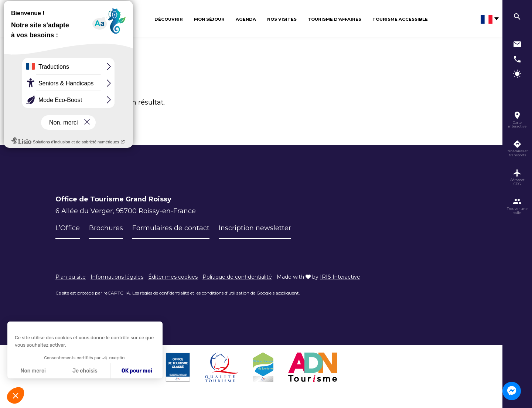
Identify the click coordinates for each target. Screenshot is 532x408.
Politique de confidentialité (237, 277)
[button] (16, 395)
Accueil (63, 67)
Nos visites (282, 19)
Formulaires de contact (171, 228)
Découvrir (169, 19)
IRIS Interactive (340, 277)
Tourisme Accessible (400, 19)
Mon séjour (209, 19)
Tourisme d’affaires (335, 19)
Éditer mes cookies (173, 277)
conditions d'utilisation (226, 293)
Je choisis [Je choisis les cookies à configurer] (85, 371)
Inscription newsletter (255, 228)
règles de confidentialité (165, 293)
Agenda (246, 19)
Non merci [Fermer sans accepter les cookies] (33, 371)
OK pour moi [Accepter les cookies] (137, 371)
